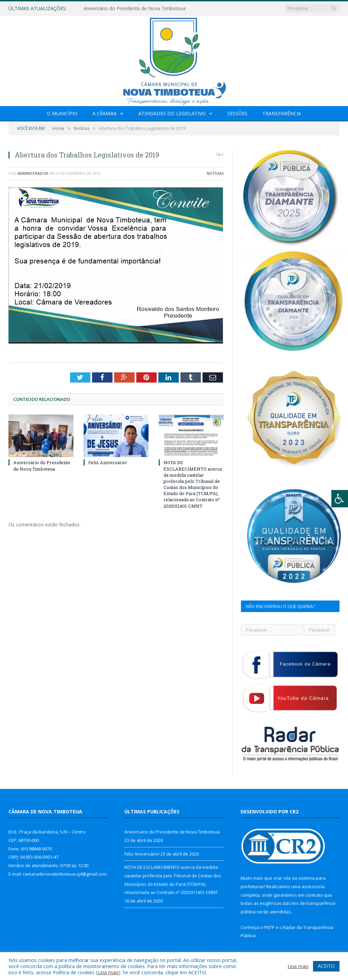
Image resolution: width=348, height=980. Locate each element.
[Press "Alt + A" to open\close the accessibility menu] (340, 499)
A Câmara (105, 113)
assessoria (313, 886)
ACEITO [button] (326, 966)
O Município (62, 113)
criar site (282, 878)
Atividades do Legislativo (172, 113)
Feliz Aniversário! (108, 462)
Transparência (282, 113)
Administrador (33, 173)
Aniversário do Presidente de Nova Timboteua (135, 9)
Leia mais (108, 972)
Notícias (215, 173)
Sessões (237, 113)
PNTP (269, 927)
